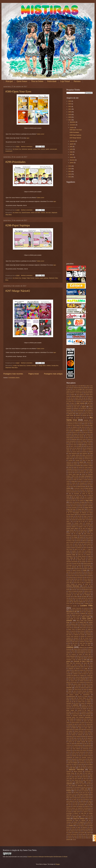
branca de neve (72, 443)
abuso (73, 395)
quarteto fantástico (75, 723)
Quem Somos (22, 81)
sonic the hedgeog (73, 763)
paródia (82, 688)
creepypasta (82, 483)
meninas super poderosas (72, 636)
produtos (68, 716)
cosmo (90, 481)
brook (68, 445)
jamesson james (79, 574)
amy (83, 405)
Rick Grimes (88, 731)
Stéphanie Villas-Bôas (12, 368)
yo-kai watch (86, 831)
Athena (91, 424)
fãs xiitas (83, 528)
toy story (89, 805)
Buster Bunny (69, 448)
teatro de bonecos (87, 787)
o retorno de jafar (79, 677)
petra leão (74, 698)
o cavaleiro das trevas (75, 672)
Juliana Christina (70, 584)
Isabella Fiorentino (77, 570)
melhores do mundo (79, 635)
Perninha (80, 696)
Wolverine (85, 827)
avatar (91, 425)
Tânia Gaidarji (72, 786)
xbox (67, 831)
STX (74, 775)
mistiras (43, 149)
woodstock (83, 829)
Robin (87, 733)
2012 (70, 177)
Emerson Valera (78, 518)
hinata (89, 560)
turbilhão (76, 810)
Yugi (80, 834)
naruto (85, 663)
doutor (81, 506)
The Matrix (79, 796)
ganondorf (83, 542)
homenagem (69, 565)
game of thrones (70, 542)
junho (72, 149)
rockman (87, 735)
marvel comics (83, 628)
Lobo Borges (70, 600)
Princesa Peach (75, 714)
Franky (68, 539)
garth (76, 544)
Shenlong (82, 752)
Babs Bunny (82, 427)
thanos (70, 792)
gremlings (89, 551)
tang (92, 784)
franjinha (81, 537)
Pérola (86, 696)
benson (70, 434)
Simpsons (74, 756)
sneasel (77, 757)
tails (88, 784)
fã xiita (86, 525)
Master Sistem (72, 629)
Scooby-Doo (55, 366)
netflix (82, 667)
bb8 (70, 432)
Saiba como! (41, 134)
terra (92, 791)
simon (87, 754)
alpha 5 (73, 403)
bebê (81, 432)
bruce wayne (74, 445)
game (89, 541)
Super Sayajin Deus (76, 780)
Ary (86, 418)
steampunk (90, 768)
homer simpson (78, 565)
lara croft (69, 593)
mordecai (68, 653)
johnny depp (71, 579)
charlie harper (88, 467)
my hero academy (71, 658)
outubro (72, 128)
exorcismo (69, 525)
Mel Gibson (69, 635)
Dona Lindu (81, 504)
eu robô (89, 521)
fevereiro (72, 160)
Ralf (69, 726)
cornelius (79, 481)
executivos (88, 523)
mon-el (68, 651)
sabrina (89, 738)
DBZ (88, 487)
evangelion (69, 523)
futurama (79, 541)
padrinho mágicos (77, 684)
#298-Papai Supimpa (18, 225)
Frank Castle (88, 537)
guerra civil (81, 553)
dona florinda (74, 504)
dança (86, 485)
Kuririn (68, 590)
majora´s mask (70, 613)
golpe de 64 (77, 549)
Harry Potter (70, 558)
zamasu (75, 836)
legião (85, 593)
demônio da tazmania (71, 492)
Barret (68, 431)
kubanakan (83, 588)
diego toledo (89, 500)
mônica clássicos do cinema (84, 651)
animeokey (69, 410)
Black (73, 436)
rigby (67, 733)
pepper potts (81, 693)
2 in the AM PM (80, 386)
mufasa (80, 654)
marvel (75, 628)
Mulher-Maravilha (71, 656)
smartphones (69, 757)
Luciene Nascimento (77, 608)
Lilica (68, 598)
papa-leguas (78, 686)
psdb (90, 719)
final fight (81, 532)
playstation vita (70, 703)
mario (79, 624)
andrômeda (69, 407)
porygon (84, 709)
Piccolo (73, 700)
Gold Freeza (69, 549)
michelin (77, 640)
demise (83, 490)
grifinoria (74, 553)
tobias (85, 801)
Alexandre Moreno (80, 400)
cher (80, 469)
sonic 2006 (81, 761)
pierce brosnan (81, 700)
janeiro (72, 163)
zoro (85, 838)
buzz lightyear (78, 448)
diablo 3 (78, 499)
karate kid (88, 584)
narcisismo (78, 663)
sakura (81, 740)
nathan (75, 665)
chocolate (85, 469)
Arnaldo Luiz (79, 418)
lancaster (81, 591)
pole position (77, 707)
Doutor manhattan (89, 506)
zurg (73, 840)
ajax (84, 398)
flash (80, 534)
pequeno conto (89, 693)
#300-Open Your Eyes (18, 91)
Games (77, 542)
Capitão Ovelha (70, 457)
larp (74, 593)
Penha (74, 693)
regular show (69, 730)
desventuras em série (72, 495)
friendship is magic (71, 541)
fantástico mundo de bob (85, 527)
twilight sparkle (77, 812)
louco (80, 603)
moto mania (88, 653)
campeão (84, 452)
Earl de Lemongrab (81, 514)
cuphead (81, 485)
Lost (75, 604)
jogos (85, 577)
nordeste (81, 670)
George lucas (70, 546)
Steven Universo (78, 771)
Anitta (74, 410)
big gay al (89, 434)
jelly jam (91, 574)
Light (90, 597)
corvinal (84, 481)
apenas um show (87, 414)
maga (85, 612)
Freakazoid (79, 539)
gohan (85, 548)
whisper (74, 827)
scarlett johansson (78, 745)
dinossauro (77, 502)
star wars (48, 213)
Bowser (85, 441)
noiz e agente (75, 670)
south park (89, 763)
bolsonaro (74, 439)
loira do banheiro (84, 600)
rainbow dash (90, 724)
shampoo (91, 750)
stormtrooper (88, 771)
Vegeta (77, 820)
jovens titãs (69, 583)
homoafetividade (87, 565)
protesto (85, 719)
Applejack (78, 415)
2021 (70, 109)
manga (68, 615)
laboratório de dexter (88, 590)
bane (84, 429)
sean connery (75, 747)
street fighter (80, 773)
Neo (87, 665)
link (71, 598)
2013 (70, 174)
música (85, 656)
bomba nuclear (82, 439)
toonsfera (82, 805)
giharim (74, 548)
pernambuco (86, 695)
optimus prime (74, 681)
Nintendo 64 (79, 669)
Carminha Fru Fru (89, 459)
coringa (73, 481)
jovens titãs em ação (79, 583)
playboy (89, 702)
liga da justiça (83, 596)
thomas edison (85, 798)
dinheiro (71, 502)
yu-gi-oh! (89, 833)
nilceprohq (71, 669)
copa (87, 478)
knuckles (85, 586)
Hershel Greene (81, 560)
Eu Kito (83, 521)
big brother (82, 434)
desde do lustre (86, 494)
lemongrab (69, 595)
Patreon (70, 689)
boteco (80, 441)
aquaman (84, 415)
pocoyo (77, 703)
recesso (68, 728)
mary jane (90, 628)
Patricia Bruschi (78, 689)
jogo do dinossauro (78, 577)
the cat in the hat (85, 792)
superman (69, 784)
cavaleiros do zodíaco (72, 464)
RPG (73, 738)
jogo (71, 577)
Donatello (69, 506)
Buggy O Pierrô (87, 445)
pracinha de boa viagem (84, 710)
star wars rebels (82, 768)
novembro (73, 125)
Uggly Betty (84, 813)
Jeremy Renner (71, 576)
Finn (86, 532)
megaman (82, 633)
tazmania (68, 787)
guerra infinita (88, 553)
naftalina (80, 660)
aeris (72, 398)
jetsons (83, 576)
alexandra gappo (70, 400)
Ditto (88, 502)
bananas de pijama (76, 429)
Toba (80, 801)
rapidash (79, 726)
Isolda (85, 570)
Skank (80, 756)
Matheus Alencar (81, 629)
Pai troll (70, 686)
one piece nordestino (81, 679)
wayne (77, 826)
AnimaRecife (83, 409)
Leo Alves (77, 595)
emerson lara (69, 518)
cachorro (68, 452)
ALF (87, 400)
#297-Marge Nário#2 (18, 291)
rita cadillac (73, 733)
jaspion (86, 574)
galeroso (84, 541)
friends (90, 539)
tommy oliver (83, 803)
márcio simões (76, 617)
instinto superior (88, 569)
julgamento (88, 583)
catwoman (89, 462)
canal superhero (83, 453)
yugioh (84, 834)
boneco (89, 439)
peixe (75, 691)
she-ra (69, 752)
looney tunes (69, 604)
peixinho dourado (82, 691)
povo (90, 709)
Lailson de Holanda (72, 591)
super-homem (79, 782)
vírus (67, 824)
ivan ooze (72, 572)
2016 (70, 166)
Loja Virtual (65, 81)
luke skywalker (76, 610)
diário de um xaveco (71, 501)
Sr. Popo (70, 766)
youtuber (70, 833)
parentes (77, 688)
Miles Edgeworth (85, 640)
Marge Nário (42, 366)
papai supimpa (44, 278)
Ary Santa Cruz (17, 149)
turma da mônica (84, 810)
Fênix (77, 530)
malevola (77, 613)
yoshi (91, 831)
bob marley (88, 436)
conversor (82, 478)
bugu (68, 446)
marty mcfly (69, 628)
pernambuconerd (71, 696)
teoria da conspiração (84, 791)
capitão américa (76, 455)
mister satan (82, 643)
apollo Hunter (70, 415)
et (73, 521)
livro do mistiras (78, 598)
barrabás (89, 429)
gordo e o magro (87, 549)
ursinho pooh (88, 817)
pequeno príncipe (74, 695)
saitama (76, 740)
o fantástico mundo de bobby (79, 674)
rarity (84, 726)
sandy (89, 742)
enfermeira (86, 518)
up (82, 817)
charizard (81, 467)
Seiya (82, 747)
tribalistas (80, 806)
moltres (89, 649)
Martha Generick (87, 626)
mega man (75, 633)
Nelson (81, 665)
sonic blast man (89, 761)
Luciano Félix (36, 149)
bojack (87, 438)
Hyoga (85, 567)
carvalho (77, 460)
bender (91, 432)
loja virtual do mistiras (77, 602)
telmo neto (84, 789)
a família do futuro (77, 388)
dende (79, 492)
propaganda (78, 719)
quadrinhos (79, 721)
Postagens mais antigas (53, 374)
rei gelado (76, 730)
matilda (89, 629)
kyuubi (73, 590)
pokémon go (85, 705)
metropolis (76, 638)
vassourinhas (69, 820)
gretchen (68, 553)
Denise (84, 492)
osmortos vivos (89, 682)
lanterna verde (88, 591)
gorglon (68, 551)
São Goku (84, 743)
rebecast (89, 726)
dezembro (73, 122)
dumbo (89, 511)
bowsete (91, 441)
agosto (72, 144)
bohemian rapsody (27, 149)
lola (90, 602)
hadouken (88, 555)
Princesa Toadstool (86, 714)
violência (89, 822)
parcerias (69, 688)
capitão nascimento (87, 455)
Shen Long (75, 752)
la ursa (80, 590)
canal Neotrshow (73, 453)
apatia (80, 414)
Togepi (90, 801)
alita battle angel (87, 402)
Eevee (88, 514)
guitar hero (81, 555)
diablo (73, 499)
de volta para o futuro (78, 488)
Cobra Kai (81, 473)
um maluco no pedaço (80, 815)
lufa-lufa (86, 608)
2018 (70, 117)
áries (90, 415)
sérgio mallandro (76, 749)
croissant (89, 483)
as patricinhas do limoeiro (72, 424)
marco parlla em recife (73, 619)
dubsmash (77, 511)
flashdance (69, 535)
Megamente (88, 633)
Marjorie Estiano (77, 626)
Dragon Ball (88, 507)
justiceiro (80, 584)
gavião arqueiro (87, 544)
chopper (91, 469)
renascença (88, 730)
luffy (91, 608)
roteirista (89, 737)
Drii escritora (90, 509)
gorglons (74, 551)
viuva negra (81, 824)
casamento (69, 462)
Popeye (68, 709)
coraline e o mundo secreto (85, 480)
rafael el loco (82, 724)
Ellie (81, 516)
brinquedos (81, 443)
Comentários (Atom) (14, 378)
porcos (79, 709)
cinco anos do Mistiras (73, 471)
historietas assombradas (72, 562)
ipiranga (68, 570)
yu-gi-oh (82, 833)
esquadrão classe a (82, 520)
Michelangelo (70, 640)
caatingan (89, 448)
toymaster (69, 806)
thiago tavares (77, 798)
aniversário (81, 410)
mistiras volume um (78, 649)
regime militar (87, 728)
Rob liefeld (81, 733)
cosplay (68, 483)
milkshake (82, 642)
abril (71, 155)
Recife (74, 728)
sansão (78, 743)
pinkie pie (69, 702)
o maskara (82, 675)
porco (74, 709)
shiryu (87, 752)
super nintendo (78, 779)
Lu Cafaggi (86, 604)
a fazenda (85, 388)
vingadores (82, 822)
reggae (80, 728)
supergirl (89, 782)
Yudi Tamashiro (74, 834)
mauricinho (73, 631)
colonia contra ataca (74, 474)
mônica (73, 651)
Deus (80, 495)
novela (87, 670)
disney (83, 502)
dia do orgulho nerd (77, 497)
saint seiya (69, 740)
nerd (78, 667)
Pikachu (89, 700)
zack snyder (90, 834)
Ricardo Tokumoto (79, 731)
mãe (81, 612)
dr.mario (81, 508)
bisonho (68, 436)
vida (90, 820)
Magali (90, 612)
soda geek (74, 759)
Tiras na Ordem (37, 81)
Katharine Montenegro (73, 586)
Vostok (87, 824)
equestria (73, 520)
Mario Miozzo (85, 624)
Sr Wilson (90, 764)
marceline (85, 615)
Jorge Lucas (69, 581)
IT (38, 366)
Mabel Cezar (88, 610)
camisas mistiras (76, 452)
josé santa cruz (78, 581)
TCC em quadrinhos (77, 787)
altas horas (90, 403)
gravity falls (81, 551)
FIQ (75, 534)
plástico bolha (81, 702)
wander (71, 826)
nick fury (87, 667)
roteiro (68, 738)
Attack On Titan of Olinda (82, 425)
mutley (90, 656)
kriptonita (77, 588)
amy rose (89, 405)
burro (90, 446)
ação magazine (80, 395)
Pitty (75, 702)
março (72, 157)
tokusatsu (69, 803)
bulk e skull (73, 446)
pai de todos (90, 684)
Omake (91, 677)
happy (90, 556)
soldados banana (82, 759)
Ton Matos (90, 803)
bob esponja (80, 436)
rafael (76, 724)
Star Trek (80, 766)
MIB (81, 638)
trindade (86, 806)
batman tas (85, 431)
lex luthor (75, 596)
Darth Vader (73, 487)
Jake (85, 572)
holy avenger (82, 562)
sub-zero (79, 775)
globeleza (79, 548)
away (69, 427)
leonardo (68, 597)
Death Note (88, 488)
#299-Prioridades (15, 162)
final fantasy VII (73, 532)
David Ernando (26, 213)
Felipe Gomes (30, 278)
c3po (84, 448)
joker (76, 579)
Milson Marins (89, 642)
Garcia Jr (89, 542)
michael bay (88, 638)
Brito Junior (88, 443)
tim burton (74, 799)
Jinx (67, 577)
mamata (89, 613)
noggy (86, 668)
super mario (75, 777)
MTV (67, 654)
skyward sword (87, 756)
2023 (70, 104)
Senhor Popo (88, 747)
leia (90, 593)
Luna (82, 610)
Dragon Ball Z (81, 509)
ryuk (85, 738)
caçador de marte (87, 450)
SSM (75, 766)
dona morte (88, 504)
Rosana (84, 737)
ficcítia (91, 530)
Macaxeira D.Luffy (72, 612)
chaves (75, 469)
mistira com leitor (35, 213)
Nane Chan (69, 663)
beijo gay (86, 432)
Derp (70, 494)
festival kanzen (84, 530)
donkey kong (75, 506)
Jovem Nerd (87, 581)
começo (84, 474)
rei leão (82, 729)
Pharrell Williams (83, 698)
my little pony (80, 658)
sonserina (82, 763)
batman (78, 431)
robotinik (73, 735)
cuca (76, 485)
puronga (72, 721)
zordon (80, 838)
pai (84, 684)
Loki (86, 602)
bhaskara (75, 434)
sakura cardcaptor (89, 740)
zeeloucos (70, 838)
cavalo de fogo (83, 464)
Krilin (72, 588)
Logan (77, 600)
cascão (75, 462)
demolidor (89, 490)
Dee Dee (77, 490)
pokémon (76, 705)
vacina (90, 819)
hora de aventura (71, 567)
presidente (84, 712)
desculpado (77, 494)
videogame (69, 822)
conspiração (76, 478)
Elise (77, 516)
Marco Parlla (86, 617)
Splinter (75, 764)
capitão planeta (79, 457)
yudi (67, 834)
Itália (67, 572)
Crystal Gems (70, 485)
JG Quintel (89, 576)
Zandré (80, 836)
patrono (91, 689)
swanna (83, 784)
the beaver (76, 792)
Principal (9, 81)
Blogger (58, 864)
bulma (85, 446)
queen (48, 149)
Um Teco (75, 817)
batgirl (72, 431)
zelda (76, 838)
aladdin (89, 398)
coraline (75, 480)
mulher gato (88, 654)
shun (77, 754)
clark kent (70, 473)
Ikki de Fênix (79, 569)
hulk (80, 567)
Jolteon (81, 579)
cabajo (68, 450)
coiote (87, 473)
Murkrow (79, 656)
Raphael (74, 726)
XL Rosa (79, 831)
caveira (89, 464)
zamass (70, 836)
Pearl (70, 691)
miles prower (75, 642)
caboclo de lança (76, 450)
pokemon (68, 705)
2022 (70, 107)
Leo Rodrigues (86, 595)
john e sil (91, 577)
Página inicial (33, 374)
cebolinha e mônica (88, 466)
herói (74, 560)
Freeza (85, 539)
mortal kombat (80, 653)
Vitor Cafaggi (73, 824)
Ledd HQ (79, 593)
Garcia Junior (70, 544)
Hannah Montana (82, 556)
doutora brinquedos (72, 508)
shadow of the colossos (81, 750)
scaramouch (9, 151)
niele (92, 667)
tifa (69, 799)
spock (80, 764)
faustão (89, 528)
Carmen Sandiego (32, 366)
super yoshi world (87, 780)
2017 (70, 120)
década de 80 (70, 490)
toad (76, 801)
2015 (70, 169)
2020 (70, 112)
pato (92, 688)
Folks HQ (82, 535)
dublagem (70, 511)
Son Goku (90, 759)
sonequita (70, 761)
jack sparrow (79, 572)
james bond (71, 574)
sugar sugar (85, 775)
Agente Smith (78, 398)
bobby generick (70, 438)
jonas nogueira (88, 579)
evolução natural (78, 523)
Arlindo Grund (70, 418)
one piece (71, 679)
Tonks (70, 805)
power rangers (70, 710)
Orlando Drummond (84, 681)
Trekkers (75, 806)
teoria (75, 791)
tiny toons (81, 799)
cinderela (82, 471)
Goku (90, 548)
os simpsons (81, 682)
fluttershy (75, 535)
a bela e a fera (89, 386)
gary (80, 544)
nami (85, 660)
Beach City (75, 432)
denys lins (90, 492)
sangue (68, 743)
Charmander (69, 469)
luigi (70, 610)
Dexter (85, 495)
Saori (90, 743)
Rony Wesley (77, 737)
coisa (91, 473)
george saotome (79, 546)
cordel (68, 481)
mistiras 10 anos (83, 647)
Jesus (78, 576)
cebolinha (78, 466)
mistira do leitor (86, 645)
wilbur (79, 827)
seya (73, 750)
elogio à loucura (87, 516)
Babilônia (75, 427)
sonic (76, 761)
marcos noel (75, 622)
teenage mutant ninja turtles (73, 789)
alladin (68, 403)
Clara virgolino (89, 471)
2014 (70, 171)
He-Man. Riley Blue (81, 558)
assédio (86, 424)
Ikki (74, 569)
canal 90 (90, 452)
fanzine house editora (72, 528)
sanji (73, 743)
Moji (85, 649)
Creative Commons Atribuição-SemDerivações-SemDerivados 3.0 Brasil (47, 857)
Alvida (70, 405)
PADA (70, 684)
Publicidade (52, 81)
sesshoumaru (86, 749)
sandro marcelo (81, 742)
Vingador (75, 822)
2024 (70, 101)
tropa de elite (69, 810)
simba (82, 754)
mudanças (74, 654)
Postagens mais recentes (13, 374)
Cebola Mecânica (70, 466)
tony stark (75, 805)
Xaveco (89, 829)
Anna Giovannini (79, 412)
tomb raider (75, 803)
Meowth (83, 636)
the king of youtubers (83, 794)
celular (70, 467)
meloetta (89, 635)
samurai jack (53, 149)
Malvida (83, 613)
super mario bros (84, 777)
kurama (89, 588)
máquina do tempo (76, 615)
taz (90, 786)
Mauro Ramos (81, 631)
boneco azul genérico (71, 441)
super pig (86, 779)
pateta (87, 688)
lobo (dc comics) (87, 598)
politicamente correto (86, 707)
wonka (73, 829)
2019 (70, 115)
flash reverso (87, 534)
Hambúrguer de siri (71, 556)
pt (67, 721)
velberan (83, 820)
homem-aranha (87, 563)
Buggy (80, 445)
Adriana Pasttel (75, 396)
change (24, 278)
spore (85, 764)
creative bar (75, 483)
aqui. (28, 138)
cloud (76, 473)
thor (92, 798)
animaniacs (76, 409)
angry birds (77, 407)
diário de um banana (86, 499)
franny (73, 539)
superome (77, 784)
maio (71, 152)
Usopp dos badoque (79, 819)
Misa (69, 643)
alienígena (79, 402)
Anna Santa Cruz (89, 412)
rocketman (80, 735)
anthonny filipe (72, 414)
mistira (89, 643)
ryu (81, 738)
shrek (73, 754)
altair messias (81, 403)
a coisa (15, 366)
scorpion (68, 747)
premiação (69, 712)
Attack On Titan (71, 425)
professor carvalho (78, 716)
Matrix (68, 631)
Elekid (72, 516)
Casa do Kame (86, 460)
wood (78, 829)
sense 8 (68, 749)
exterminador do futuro (78, 525)
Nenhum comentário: (27, 147)
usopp (68, 819)
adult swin (84, 396)
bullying (80, 446)
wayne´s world (84, 826)
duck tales (84, 511)
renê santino (69, 731)
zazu (84, 836)
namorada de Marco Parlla (82, 661)
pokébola (89, 703)
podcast (83, 703)
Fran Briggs (74, 537)
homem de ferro (77, 563)
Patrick (85, 689)
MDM (87, 631)
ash (81, 424)
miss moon (75, 643)
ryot (77, 738)
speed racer (69, 764)
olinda (86, 677)
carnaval (70, 460)
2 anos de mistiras (71, 386)
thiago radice (69, 798)
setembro (73, 141)
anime (90, 409)
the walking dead (87, 796)
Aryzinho (86, 420)
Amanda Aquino (77, 405)
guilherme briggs (71, 555)
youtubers (76, 833)
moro (74, 653)
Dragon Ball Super (71, 509)
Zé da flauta (90, 836)
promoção (88, 716)
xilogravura (73, 831)
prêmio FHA (76, 712)
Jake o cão (90, 572)
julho (71, 147)
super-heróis (70, 782)
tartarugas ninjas (82, 785)
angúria (84, 407)
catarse (81, 462)
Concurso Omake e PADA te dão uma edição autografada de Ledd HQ (80, 476)
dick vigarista (81, 501)
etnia (77, 521)
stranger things (70, 773)
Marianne (73, 624)
